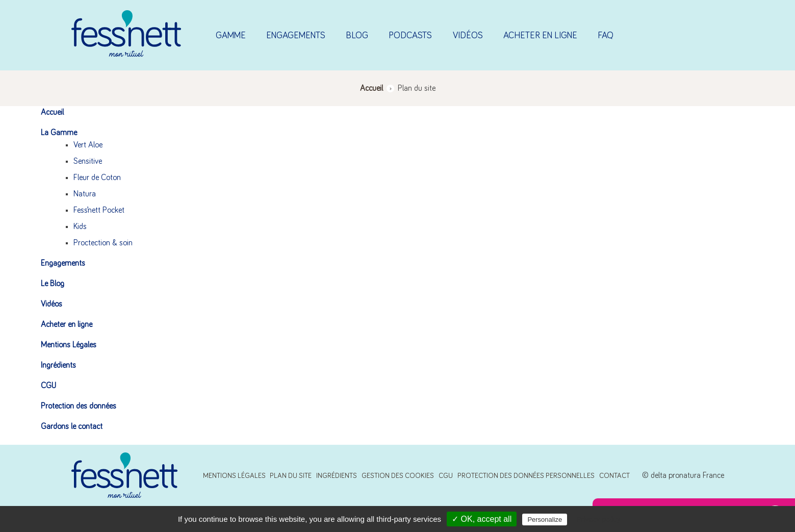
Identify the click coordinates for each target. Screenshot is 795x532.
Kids (80, 226)
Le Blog (53, 284)
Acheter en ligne (540, 36)
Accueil (52, 112)
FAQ (606, 36)
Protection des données (79, 406)
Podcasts (410, 36)
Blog (357, 36)
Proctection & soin (103, 243)
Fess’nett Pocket (99, 210)
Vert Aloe (88, 145)
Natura (85, 194)
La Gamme (59, 133)
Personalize (545, 520)
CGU (48, 386)
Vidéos (468, 36)
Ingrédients (58, 365)
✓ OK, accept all (482, 519)
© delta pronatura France (683, 475)
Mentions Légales (69, 345)
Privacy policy (598, 519)
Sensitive (88, 161)
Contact (614, 476)
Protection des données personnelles (526, 476)
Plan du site (291, 476)
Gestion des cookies (398, 476)
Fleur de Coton (97, 178)
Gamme (231, 36)
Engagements (296, 36)
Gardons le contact (72, 426)
